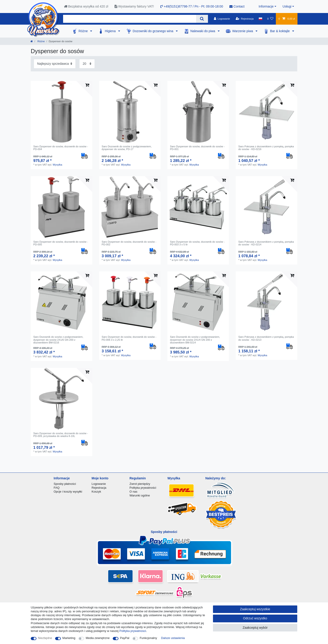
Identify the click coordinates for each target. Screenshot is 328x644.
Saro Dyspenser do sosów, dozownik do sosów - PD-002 (129, 243)
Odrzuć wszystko (255, 618)
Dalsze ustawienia (173, 638)
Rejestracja (99, 488)
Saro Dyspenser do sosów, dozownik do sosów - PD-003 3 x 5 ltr (197, 243)
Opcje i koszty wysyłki (68, 492)
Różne (84, 31)
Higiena (111, 31)
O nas (134, 492)
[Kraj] (260, 19)
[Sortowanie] (55, 64)
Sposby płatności (65, 484)
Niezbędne (45, 638)
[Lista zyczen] (270, 19)
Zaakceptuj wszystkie (255, 609)
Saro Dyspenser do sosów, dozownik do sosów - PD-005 (61, 243)
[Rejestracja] (245, 19)
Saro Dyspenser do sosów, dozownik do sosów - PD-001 (197, 148)
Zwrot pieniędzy (140, 484)
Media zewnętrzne (98, 638)
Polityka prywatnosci (133, 631)
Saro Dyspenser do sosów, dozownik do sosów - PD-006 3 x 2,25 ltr (129, 338)
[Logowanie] (222, 19)
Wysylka (57, 165)
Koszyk (96, 492)
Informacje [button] (266, 6)
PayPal (125, 638)
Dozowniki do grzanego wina (154, 31)
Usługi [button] (287, 6)
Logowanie (99, 484)
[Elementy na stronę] (87, 64)
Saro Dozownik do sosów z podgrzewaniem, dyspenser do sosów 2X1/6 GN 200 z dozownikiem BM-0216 (58, 340)
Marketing (69, 638)
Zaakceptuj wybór (255, 628)
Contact (237, 6)
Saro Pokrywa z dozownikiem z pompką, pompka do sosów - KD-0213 (266, 338)
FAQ (57, 488)
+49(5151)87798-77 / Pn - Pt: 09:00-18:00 (192, 6)
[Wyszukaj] (202, 19)
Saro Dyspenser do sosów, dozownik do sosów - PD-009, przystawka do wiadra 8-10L (61, 435)
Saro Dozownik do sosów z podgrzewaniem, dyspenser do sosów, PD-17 (127, 148)
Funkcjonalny (148, 638)
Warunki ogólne (140, 495)
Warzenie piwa (243, 31)
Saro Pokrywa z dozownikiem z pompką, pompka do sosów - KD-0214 (266, 243)
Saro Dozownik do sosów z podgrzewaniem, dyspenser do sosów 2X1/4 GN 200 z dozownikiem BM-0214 (195, 340)
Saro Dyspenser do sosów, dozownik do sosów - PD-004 (61, 148)
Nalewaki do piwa (203, 31)
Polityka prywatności (143, 488)
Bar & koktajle (280, 31)
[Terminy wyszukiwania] (130, 19)
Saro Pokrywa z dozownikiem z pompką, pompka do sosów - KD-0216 (266, 148)
